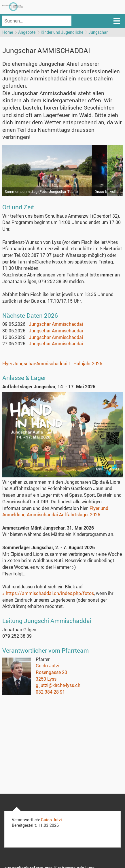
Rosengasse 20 (51, 672)
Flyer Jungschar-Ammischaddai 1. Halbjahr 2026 (52, 364)
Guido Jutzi (48, 666)
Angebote (27, 32)
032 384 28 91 (50, 692)
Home (8, 32)
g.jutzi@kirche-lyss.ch (58, 685)
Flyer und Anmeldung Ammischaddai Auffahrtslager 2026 (55, 512)
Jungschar (98, 32)
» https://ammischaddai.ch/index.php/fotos (48, 593)
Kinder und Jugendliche (62, 32)
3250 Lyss (46, 679)
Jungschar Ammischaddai (56, 324)
